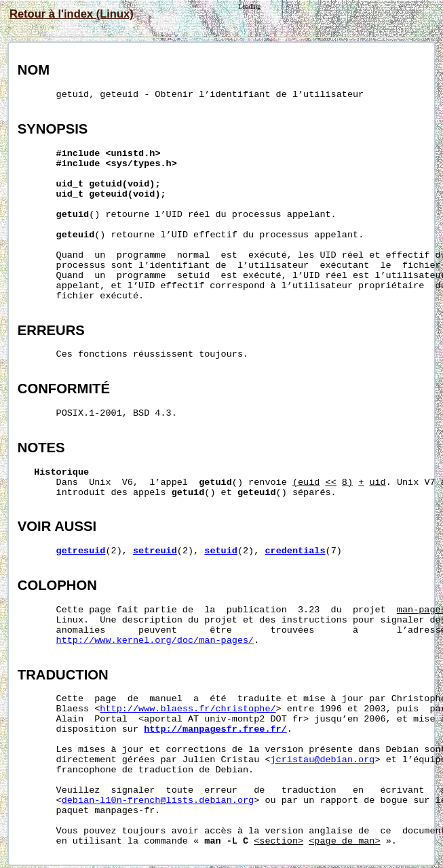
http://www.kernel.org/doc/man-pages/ (155, 640)
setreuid (155, 551)
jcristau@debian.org (323, 760)
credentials (295, 551)
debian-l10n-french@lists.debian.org (158, 801)
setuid (221, 551)
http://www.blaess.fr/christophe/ (188, 709)
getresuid (81, 551)
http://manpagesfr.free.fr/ (215, 729)
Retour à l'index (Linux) (72, 14)
